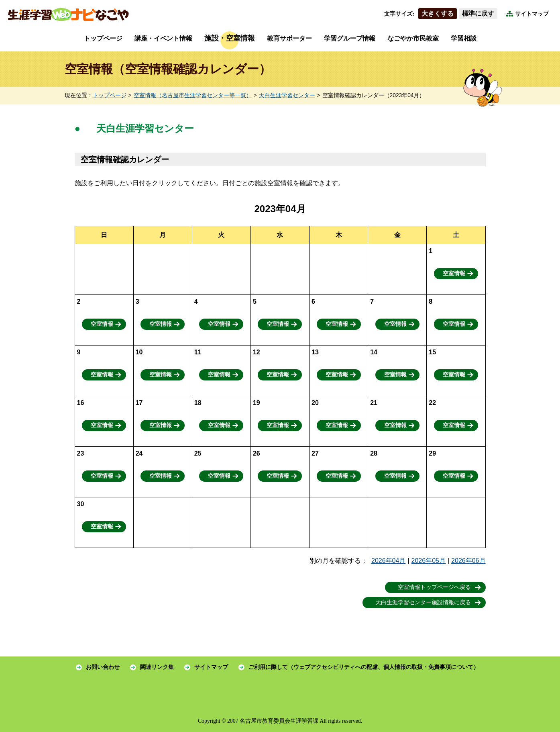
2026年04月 (388, 561)
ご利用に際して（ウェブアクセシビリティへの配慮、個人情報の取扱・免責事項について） (364, 667)
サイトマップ (532, 14)
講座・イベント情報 (163, 38)
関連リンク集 (157, 667)
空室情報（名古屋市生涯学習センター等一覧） (193, 95)
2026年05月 (429, 561)
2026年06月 (468, 561)
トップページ (103, 38)
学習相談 (464, 38)
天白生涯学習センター (287, 95)
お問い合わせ (103, 667)
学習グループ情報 (350, 38)
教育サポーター (289, 38)
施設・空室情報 (230, 38)
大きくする (438, 13)
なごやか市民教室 (413, 38)
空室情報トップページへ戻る (434, 587)
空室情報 (454, 273)
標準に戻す (478, 13)
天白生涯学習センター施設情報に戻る (423, 602)
